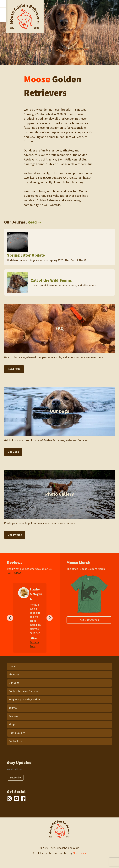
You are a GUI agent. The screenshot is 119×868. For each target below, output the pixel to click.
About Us (14, 675)
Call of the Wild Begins (51, 280)
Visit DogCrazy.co (89, 620)
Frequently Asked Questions (25, 700)
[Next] (50, 618)
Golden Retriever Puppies (23, 691)
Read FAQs (14, 369)
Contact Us (15, 741)
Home (12, 666)
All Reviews (15, 573)
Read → (35, 222)
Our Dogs (13, 452)
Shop (12, 725)
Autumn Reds (34, 644)
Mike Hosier (79, 853)
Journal (13, 708)
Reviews (13, 716)
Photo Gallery (17, 733)
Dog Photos (15, 535)
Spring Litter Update (26, 255)
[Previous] (10, 618)
